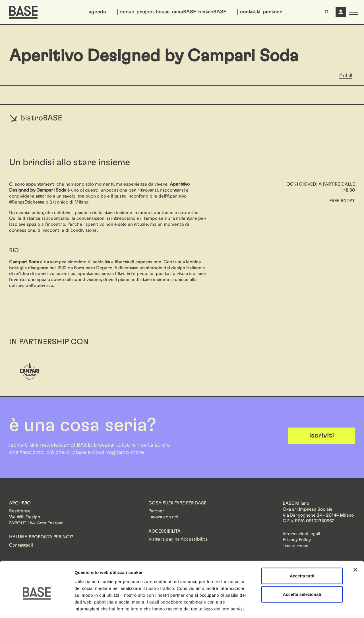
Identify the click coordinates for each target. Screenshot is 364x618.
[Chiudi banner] (355, 545)
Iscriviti (321, 436)
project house (153, 12)
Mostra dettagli (299, 607)
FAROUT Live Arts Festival (36, 523)
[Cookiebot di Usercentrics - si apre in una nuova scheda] (37, 607)
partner (272, 12)
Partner (156, 511)
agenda (97, 12)
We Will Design (25, 517)
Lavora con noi (163, 517)
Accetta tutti (302, 551)
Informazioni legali (301, 534)
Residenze (20, 511)
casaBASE (184, 12)
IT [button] (327, 12)
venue (127, 12)
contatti (250, 12)
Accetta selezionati (302, 569)
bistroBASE (212, 12)
